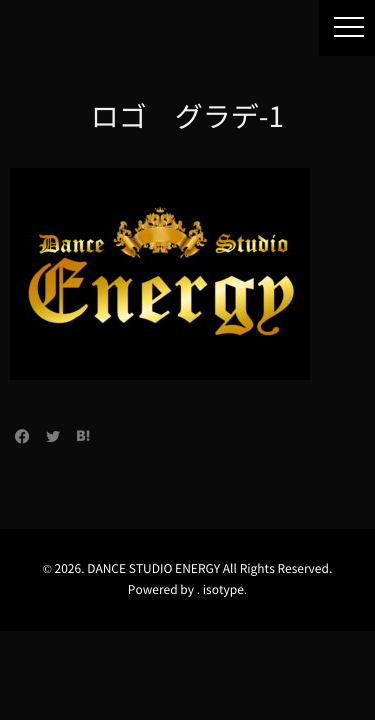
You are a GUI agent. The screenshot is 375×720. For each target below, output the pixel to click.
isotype (223, 590)
